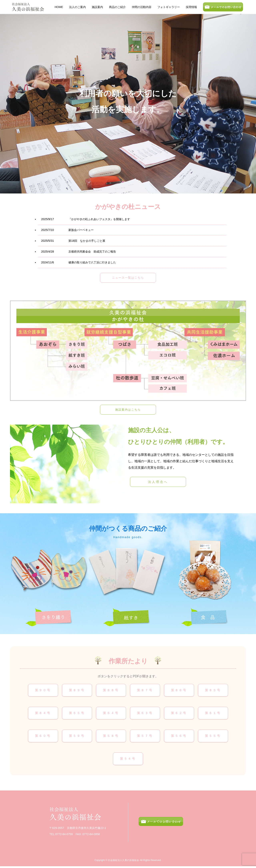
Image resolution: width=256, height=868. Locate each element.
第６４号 (111, 714)
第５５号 (213, 737)
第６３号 (145, 714)
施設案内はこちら (128, 410)
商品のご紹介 (117, 7)
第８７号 (145, 690)
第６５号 (77, 714)
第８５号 (213, 690)
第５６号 (179, 737)
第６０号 (43, 737)
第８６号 (179, 690)
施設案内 (97, 7)
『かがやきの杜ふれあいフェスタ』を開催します (85, 219)
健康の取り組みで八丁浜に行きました (78, 262)
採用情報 (191, 7)
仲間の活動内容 (142, 7)
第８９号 (77, 690)
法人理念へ (158, 482)
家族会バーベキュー (67, 230)
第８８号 (111, 690)
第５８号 (111, 737)
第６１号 (213, 714)
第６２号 (179, 714)
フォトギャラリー (169, 7)
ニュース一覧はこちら (128, 278)
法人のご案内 (77, 7)
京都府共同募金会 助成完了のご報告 (78, 252)
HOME (59, 7)
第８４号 (43, 714)
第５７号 (145, 737)
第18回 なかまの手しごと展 (73, 241)
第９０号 (43, 690)
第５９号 (77, 737)
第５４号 (128, 760)
